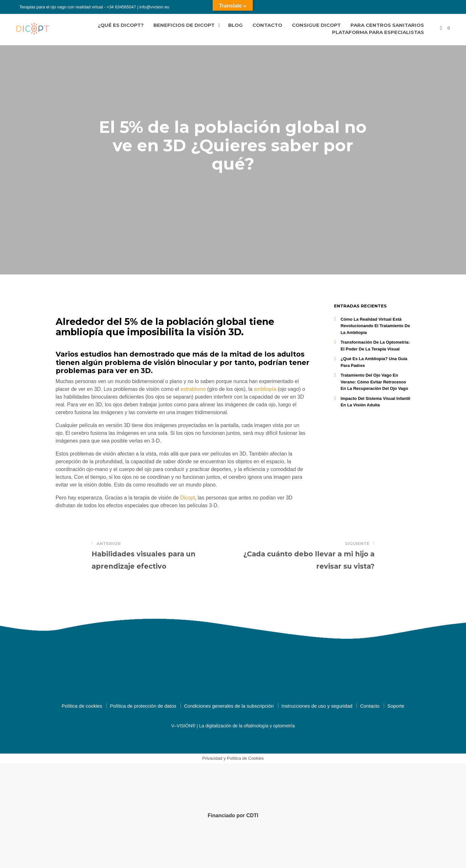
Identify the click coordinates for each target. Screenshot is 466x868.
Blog (235, 25)
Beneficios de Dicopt (184, 25)
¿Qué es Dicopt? (121, 25)
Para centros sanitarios (387, 25)
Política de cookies (82, 706)
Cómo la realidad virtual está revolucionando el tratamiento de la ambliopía (375, 326)
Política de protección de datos (143, 706)
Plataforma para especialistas (378, 32)
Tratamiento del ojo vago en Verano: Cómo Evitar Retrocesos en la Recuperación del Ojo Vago (374, 382)
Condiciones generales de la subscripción (229, 706)
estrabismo (192, 389)
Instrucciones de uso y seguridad (317, 706)
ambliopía (265, 389)
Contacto (267, 25)
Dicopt (188, 498)
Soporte (396, 706)
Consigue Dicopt (316, 25)
